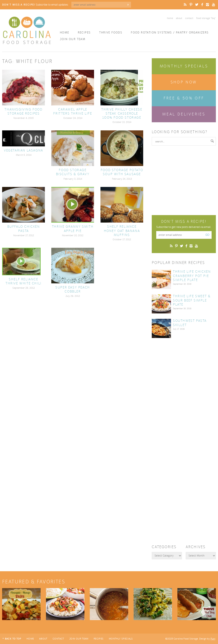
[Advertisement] (184, 180)
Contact (189, 18)
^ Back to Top (12, 639)
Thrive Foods (111, 33)
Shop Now (184, 82)
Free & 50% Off (184, 98)
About (179, 18)
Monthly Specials (184, 66)
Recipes (84, 33)
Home (170, 18)
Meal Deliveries (184, 114)
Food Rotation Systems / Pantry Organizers (170, 33)
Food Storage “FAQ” (206, 18)
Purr (213, 639)
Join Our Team (73, 39)
